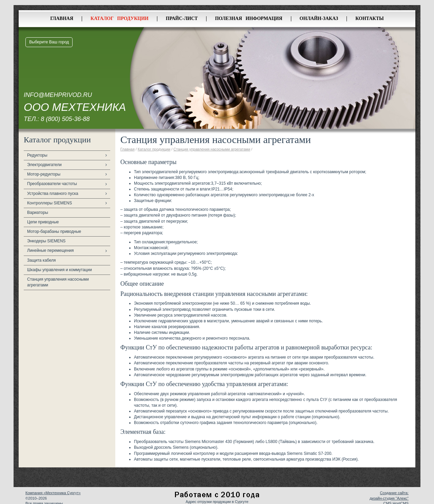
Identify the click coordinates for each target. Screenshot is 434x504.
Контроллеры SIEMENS (50, 203)
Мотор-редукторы (44, 174)
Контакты (370, 18)
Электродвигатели (44, 165)
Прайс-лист (182, 18)
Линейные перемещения (51, 250)
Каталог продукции (120, 18)
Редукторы (37, 155)
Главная (62, 18)
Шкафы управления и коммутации (60, 270)
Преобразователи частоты (52, 184)
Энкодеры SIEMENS (46, 241)
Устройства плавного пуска (53, 194)
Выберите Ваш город (49, 42)
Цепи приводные (43, 222)
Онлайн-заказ (319, 18)
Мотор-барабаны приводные (54, 231)
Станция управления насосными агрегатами (58, 282)
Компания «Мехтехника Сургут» (53, 493)
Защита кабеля (42, 260)
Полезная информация (249, 18)
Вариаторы (38, 213)
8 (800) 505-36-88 (65, 119)
